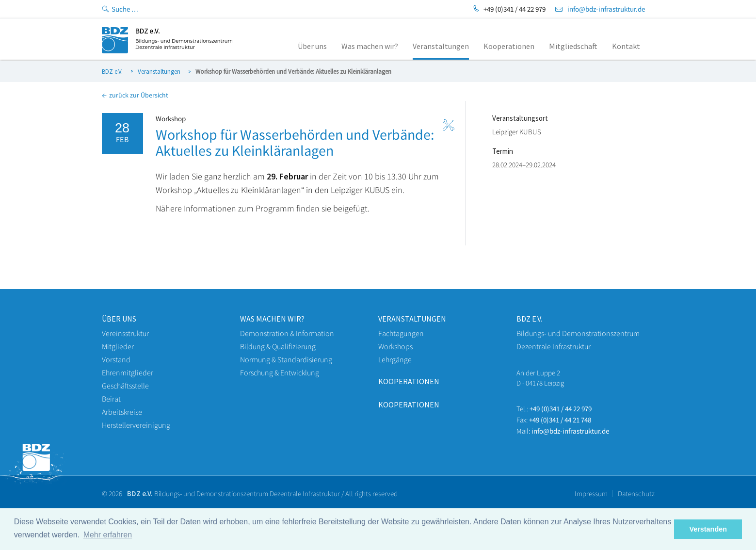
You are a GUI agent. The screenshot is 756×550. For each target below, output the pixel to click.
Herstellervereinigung (136, 425)
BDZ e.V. (112, 72)
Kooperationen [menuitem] (509, 46)
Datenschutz (636, 493)
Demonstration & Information (287, 333)
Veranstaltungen (159, 72)
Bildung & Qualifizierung (278, 346)
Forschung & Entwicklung (280, 372)
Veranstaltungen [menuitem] (441, 46)
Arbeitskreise (122, 412)
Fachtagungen (401, 333)
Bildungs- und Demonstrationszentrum (578, 333)
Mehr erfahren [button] (108, 535)
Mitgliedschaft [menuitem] (573, 46)
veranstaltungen (412, 319)
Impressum (591, 493)
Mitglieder (118, 346)
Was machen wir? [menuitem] (370, 46)
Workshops (395, 346)
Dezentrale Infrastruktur (554, 346)
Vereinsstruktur (125, 333)
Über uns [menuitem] (312, 46)
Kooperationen (409, 381)
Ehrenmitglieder (128, 372)
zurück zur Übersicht (135, 95)
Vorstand (116, 359)
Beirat (111, 399)
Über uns (119, 319)
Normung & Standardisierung (286, 359)
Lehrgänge (395, 359)
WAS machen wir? (272, 319)
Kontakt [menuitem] (626, 46)
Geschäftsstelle (125, 386)
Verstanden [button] (708, 529)
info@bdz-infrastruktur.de (606, 9)
